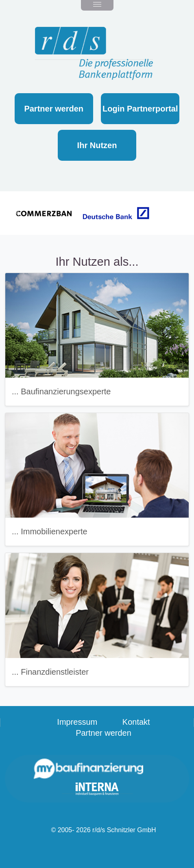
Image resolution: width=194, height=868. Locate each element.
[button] (19, 213)
